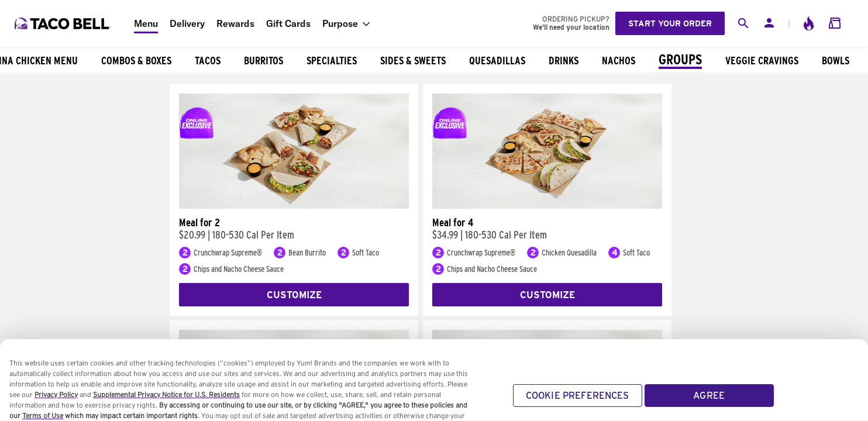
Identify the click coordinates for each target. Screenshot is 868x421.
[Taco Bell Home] (64, 23)
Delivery (187, 23)
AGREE (709, 404)
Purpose (340, 23)
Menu (146, 23)
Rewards (235, 23)
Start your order (670, 23)
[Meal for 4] (547, 206)
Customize (294, 295)
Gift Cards (288, 23)
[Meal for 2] (294, 206)
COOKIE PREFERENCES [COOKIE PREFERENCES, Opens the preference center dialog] (578, 404)
